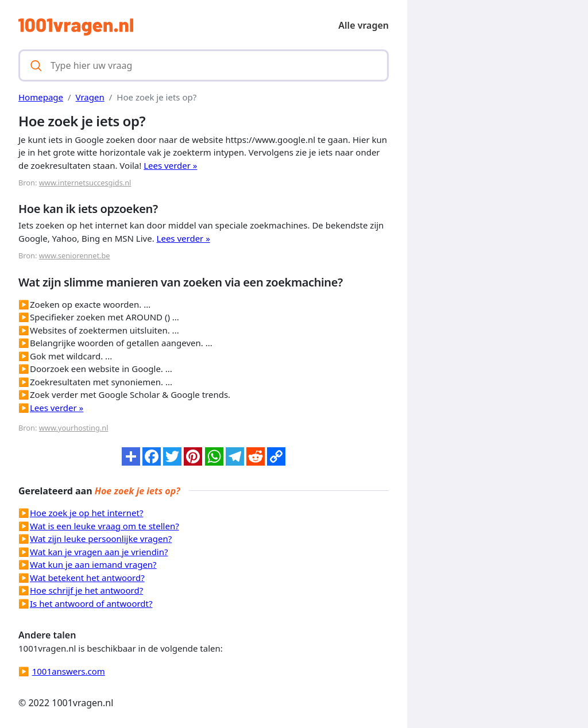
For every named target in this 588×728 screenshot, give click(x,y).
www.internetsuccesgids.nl (85, 183)
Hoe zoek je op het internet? (86, 513)
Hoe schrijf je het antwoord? (86, 590)
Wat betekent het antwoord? (87, 578)
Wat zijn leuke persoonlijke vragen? (101, 539)
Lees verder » (170, 165)
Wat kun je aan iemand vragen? (93, 564)
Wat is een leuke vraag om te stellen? (105, 526)
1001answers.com (69, 671)
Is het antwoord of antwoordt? (91, 603)
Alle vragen (363, 25)
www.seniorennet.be (75, 255)
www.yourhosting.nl (74, 428)
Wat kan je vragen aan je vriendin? (99, 552)
